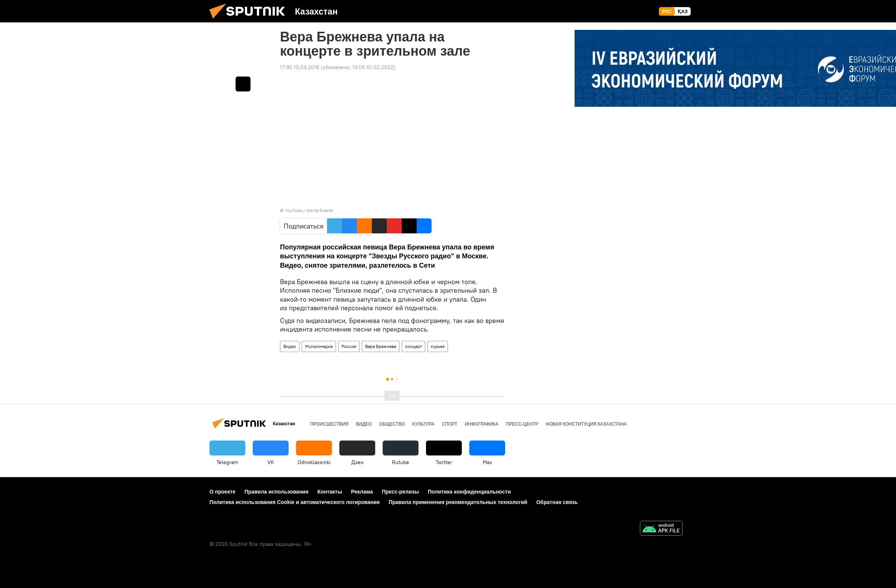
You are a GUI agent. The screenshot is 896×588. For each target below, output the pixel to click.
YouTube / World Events (309, 210)
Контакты (330, 492)
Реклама (362, 492)
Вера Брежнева (381, 346)
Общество (392, 424)
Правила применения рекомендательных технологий (458, 502)
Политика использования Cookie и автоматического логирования (295, 502)
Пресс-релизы (400, 492)
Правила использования (276, 492)
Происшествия (329, 424)
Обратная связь (557, 502)
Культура (424, 424)
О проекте (223, 492)
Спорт (450, 424)
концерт (413, 346)
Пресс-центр (522, 424)
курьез (438, 346)
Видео (290, 346)
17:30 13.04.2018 (300, 67)
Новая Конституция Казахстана (586, 424)
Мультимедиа (319, 346)
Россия (349, 346)
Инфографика (482, 424)
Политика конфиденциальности (469, 492)
